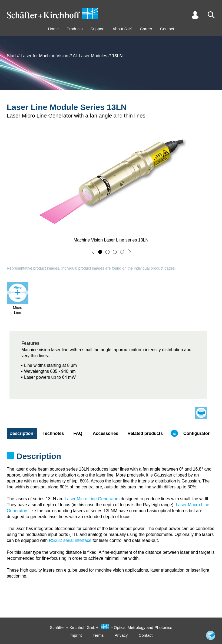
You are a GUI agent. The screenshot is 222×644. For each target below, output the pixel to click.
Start (11, 56)
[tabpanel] (111, 458)
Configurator (196, 433)
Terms (98, 635)
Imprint (76, 635)
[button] (93, 252)
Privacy (121, 635)
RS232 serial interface (70, 540)
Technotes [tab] (53, 433)
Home (53, 29)
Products (74, 29)
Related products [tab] (145, 433)
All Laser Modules (90, 56)
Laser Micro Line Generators (92, 499)
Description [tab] (21, 433)
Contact (167, 29)
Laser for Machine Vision (45, 56)
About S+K (122, 29)
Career (146, 29)
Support (97, 29)
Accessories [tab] (105, 433)
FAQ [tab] (78, 433)
